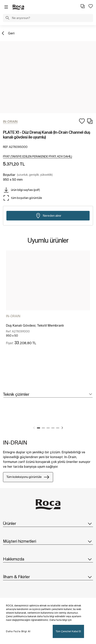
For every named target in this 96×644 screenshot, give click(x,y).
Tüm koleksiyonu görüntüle (28, 477)
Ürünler (48, 523)
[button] (7, 18)
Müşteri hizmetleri (48, 541)
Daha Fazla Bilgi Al (18, 631)
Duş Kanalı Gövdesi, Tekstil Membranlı (35, 325)
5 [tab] (58, 428)
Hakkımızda (48, 559)
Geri (11, 33)
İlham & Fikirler (48, 577)
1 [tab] (39, 428)
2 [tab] (43, 428)
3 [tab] (48, 428)
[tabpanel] (48, 301)
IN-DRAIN (13, 316)
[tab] (48, 394)
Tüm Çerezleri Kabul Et (68, 631)
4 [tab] (53, 428)
